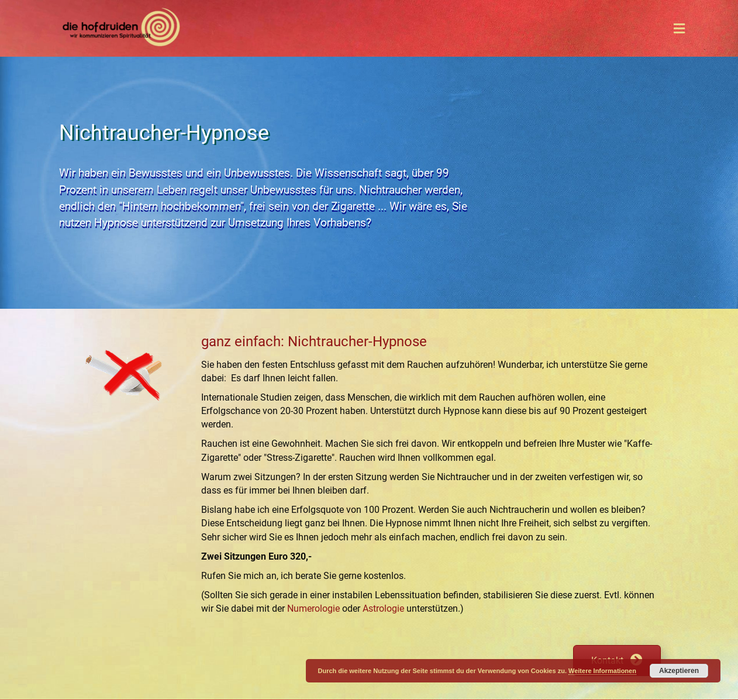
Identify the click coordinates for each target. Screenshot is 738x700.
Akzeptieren (679, 671)
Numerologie (313, 608)
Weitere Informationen (602, 671)
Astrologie (383, 608)
